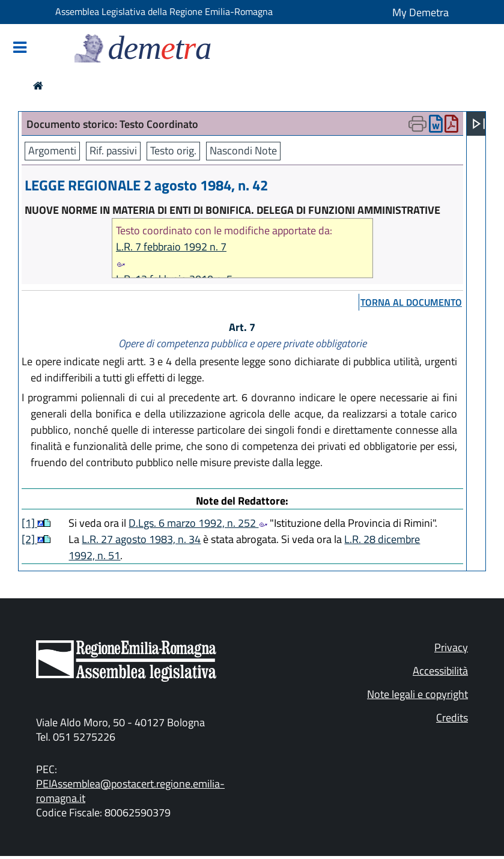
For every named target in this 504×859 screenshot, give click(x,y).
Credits (452, 718)
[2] (29, 539)
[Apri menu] (479, 124)
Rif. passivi (113, 150)
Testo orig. (173, 150)
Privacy (451, 647)
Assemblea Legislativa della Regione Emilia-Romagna (164, 11)
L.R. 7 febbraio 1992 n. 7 (171, 247)
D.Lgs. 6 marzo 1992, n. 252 (198, 523)
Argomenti (52, 150)
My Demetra (421, 12)
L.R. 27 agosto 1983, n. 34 (141, 539)
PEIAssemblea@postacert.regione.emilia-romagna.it (130, 791)
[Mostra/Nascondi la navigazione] (20, 48)
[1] (29, 523)
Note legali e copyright (417, 694)
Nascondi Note (243, 150)
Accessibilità (440, 671)
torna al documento (411, 302)
